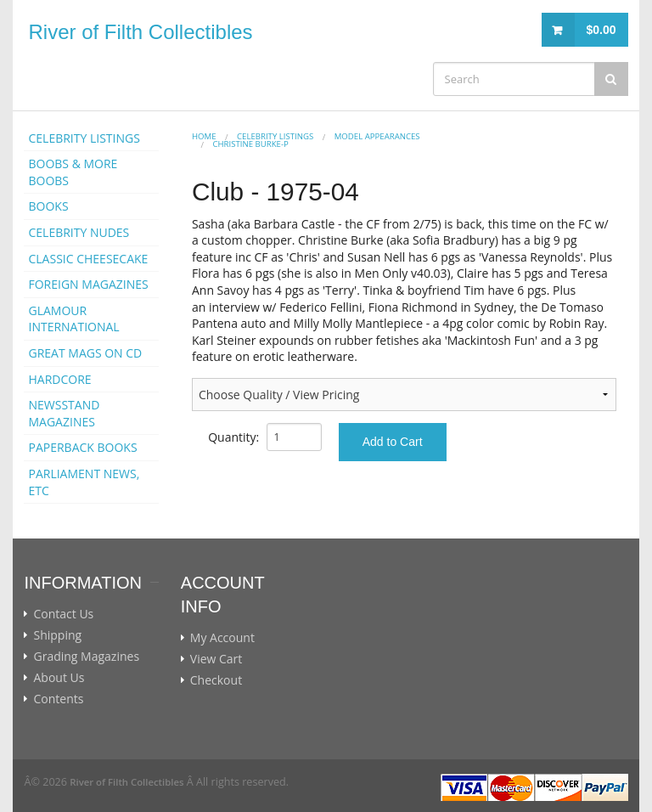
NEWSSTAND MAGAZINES (64, 413)
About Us (59, 678)
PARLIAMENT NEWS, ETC (84, 482)
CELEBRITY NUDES (79, 232)
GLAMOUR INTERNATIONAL (73, 319)
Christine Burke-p (250, 144)
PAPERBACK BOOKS (82, 447)
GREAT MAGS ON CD (85, 353)
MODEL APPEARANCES (377, 136)
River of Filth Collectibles (140, 32)
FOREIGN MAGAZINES (88, 284)
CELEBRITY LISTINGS (84, 138)
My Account (222, 638)
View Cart (216, 659)
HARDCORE (59, 379)
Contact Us (63, 614)
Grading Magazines (86, 657)
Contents (58, 699)
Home (204, 136)
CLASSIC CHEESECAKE (88, 259)
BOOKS (48, 206)
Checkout (216, 680)
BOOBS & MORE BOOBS (73, 172)
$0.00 (601, 30)
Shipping (57, 635)
